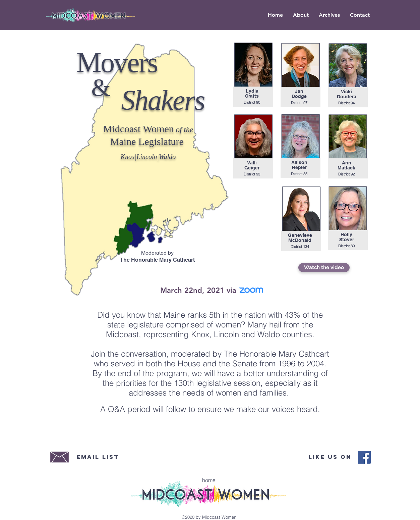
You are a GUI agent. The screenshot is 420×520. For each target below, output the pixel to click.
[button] (329, 15)
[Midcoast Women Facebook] (364, 457)
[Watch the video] (324, 268)
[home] (209, 480)
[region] (253, 74)
